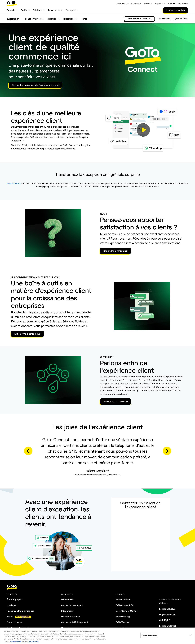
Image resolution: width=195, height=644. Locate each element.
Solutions (37, 10)
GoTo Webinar (123, 622)
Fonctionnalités (33, 19)
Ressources (54, 10)
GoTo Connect (14, 183)
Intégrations (67, 611)
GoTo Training (122, 628)
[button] (143, 130)
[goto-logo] (98, 587)
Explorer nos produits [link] (176, 10)
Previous (28, 451)
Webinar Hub (68, 600)
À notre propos (14, 600)
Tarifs (24, 10)
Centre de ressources (72, 605)
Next (167, 451)
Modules (52, 19)
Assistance (148, 4)
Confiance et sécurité (18, 628)
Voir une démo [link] (164, 19)
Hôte (170, 4)
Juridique (11, 605)
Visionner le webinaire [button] (116, 401)
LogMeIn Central (168, 626)
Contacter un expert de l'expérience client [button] (35, 85)
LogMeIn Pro (165, 631)
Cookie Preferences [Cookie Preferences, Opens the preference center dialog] (149, 640)
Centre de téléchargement (75, 622)
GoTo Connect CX (125, 605)
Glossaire (66, 628)
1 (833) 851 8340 (181, 19)
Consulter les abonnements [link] (139, 19)
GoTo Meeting (123, 617)
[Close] (191, 640)
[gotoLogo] (12, 4)
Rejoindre (159, 4)
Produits (11, 10)
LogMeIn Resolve (168, 614)
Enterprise (71, 10)
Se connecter (183, 4)
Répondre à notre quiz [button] (115, 251)
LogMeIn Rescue (167, 609)
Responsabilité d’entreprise (21, 611)
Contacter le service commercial (129, 4)
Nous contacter (15, 622)
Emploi (10, 617)
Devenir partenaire (71, 617)
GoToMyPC (165, 620)
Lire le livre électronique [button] (27, 334)
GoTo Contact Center (126, 611)
